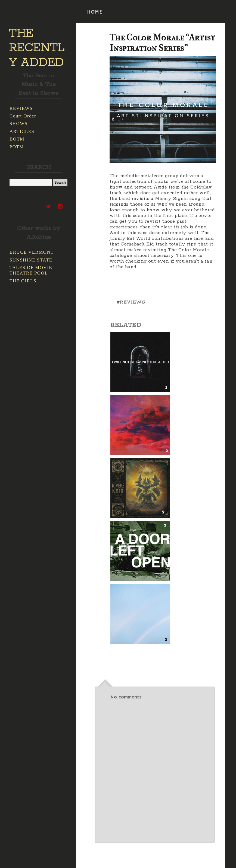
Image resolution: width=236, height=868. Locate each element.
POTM (17, 147)
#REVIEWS (131, 302)
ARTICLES (22, 131)
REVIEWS (21, 108)
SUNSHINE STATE (31, 260)
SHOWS (19, 124)
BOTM (17, 139)
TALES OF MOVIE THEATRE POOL (31, 270)
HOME (95, 12)
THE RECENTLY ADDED (37, 48)
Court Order (23, 116)
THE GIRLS (23, 281)
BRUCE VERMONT (32, 252)
